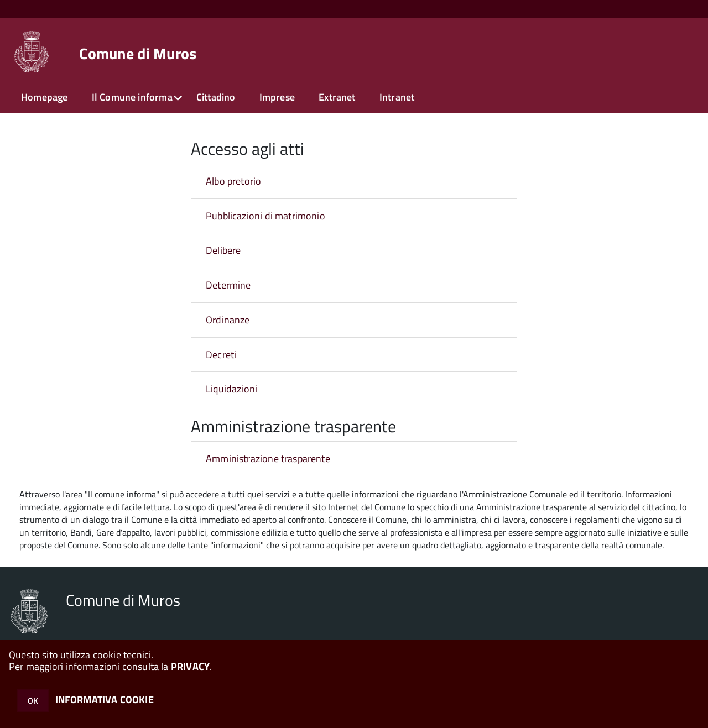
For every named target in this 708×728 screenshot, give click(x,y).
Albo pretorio (233, 181)
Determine (228, 285)
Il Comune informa (132, 97)
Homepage (44, 97)
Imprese (277, 97)
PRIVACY (190, 666)
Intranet (397, 97)
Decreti (221, 355)
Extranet (337, 97)
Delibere (223, 250)
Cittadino (216, 97)
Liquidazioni (231, 389)
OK (33, 701)
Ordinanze (228, 320)
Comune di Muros (138, 54)
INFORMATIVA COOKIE (105, 700)
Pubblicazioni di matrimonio (265, 216)
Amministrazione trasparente (268, 459)
